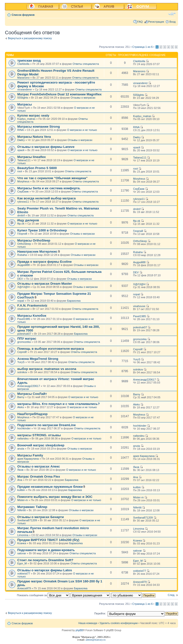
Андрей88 (23, 265)
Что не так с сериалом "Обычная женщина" (52, 178)
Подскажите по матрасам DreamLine (47, 425)
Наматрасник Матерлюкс (37, 252)
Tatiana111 (24, 160)
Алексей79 (24, 588)
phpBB (79, 630)
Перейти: (100, 613)
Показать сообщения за (43, 595)
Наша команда (88, 623)
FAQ (140, 22)
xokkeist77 (24, 574)
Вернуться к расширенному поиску (30, 38)
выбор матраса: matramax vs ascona (47, 369)
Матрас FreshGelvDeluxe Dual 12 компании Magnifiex (59, 94)
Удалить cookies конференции (119, 623)
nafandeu (23, 438)
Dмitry (21, 140)
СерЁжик (23, 191)
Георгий (22, 234)
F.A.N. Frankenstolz (32, 305)
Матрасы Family (30, 455)
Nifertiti (21, 510)
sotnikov (22, 372)
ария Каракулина (28, 459)
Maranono (23, 78)
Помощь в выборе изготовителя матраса (51, 349)
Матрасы (25, 104)
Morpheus (23, 181)
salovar (22, 553)
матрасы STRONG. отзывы (39, 435)
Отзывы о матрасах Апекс (39, 466)
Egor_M (22, 563)
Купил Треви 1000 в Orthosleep (42, 230)
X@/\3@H (23, 287)
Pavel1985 (24, 319)
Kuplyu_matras (26, 119)
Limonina (23, 535)
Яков (20, 470)
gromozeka (24, 342)
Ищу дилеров (28, 220)
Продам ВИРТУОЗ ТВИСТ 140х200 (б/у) (48, 540)
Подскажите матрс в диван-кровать (46, 550)
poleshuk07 (24, 334)
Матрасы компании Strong (39, 127)
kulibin (21, 490)
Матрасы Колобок (32, 316)
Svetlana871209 (27, 520)
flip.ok (21, 224)
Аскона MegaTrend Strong (38, 359)
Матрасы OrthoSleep (34, 240)
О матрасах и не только (82, 130)
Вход (173, 22)
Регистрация (156, 22)
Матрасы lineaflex (31, 157)
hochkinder (24, 428)
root (20, 171)
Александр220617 (29, 386)
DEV (20, 279)
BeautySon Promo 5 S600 (37, 168)
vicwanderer (25, 89)
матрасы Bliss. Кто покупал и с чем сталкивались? (59, 404)
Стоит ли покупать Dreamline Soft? (45, 560)
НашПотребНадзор (32, 414)
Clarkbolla (23, 64)
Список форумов (23, 15)
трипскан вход (29, 61)
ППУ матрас (27, 339)
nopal (21, 301)
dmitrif (21, 215)
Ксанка (22, 543)
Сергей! (22, 352)
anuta (21, 449)
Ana (20, 480)
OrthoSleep (24, 244)
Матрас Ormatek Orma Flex (39, 477)
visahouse (23, 309)
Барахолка (74, 301)
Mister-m (23, 500)
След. (171, 595)
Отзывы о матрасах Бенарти (41, 517)
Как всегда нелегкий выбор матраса (46, 198)
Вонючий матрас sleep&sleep (41, 445)
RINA (20, 130)
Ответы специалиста (86, 64)
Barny (21, 397)
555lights (23, 98)
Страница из (142, 47)
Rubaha (22, 255)
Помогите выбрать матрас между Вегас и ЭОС (55, 497)
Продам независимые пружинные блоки (50, 487)
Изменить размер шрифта (172, 14)
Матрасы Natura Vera (34, 137)
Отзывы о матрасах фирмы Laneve (46, 147)
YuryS (21, 362)
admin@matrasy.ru (95, 640)
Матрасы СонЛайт (32, 394)
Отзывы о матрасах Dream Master (45, 284)
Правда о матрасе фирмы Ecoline (44, 262)
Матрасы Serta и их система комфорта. (49, 188)
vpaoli (21, 150)
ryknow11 (23, 202)
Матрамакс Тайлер (32, 507)
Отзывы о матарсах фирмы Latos (45, 570)
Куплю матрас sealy (33, 115)
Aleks (21, 407)
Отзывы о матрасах (83, 98)
